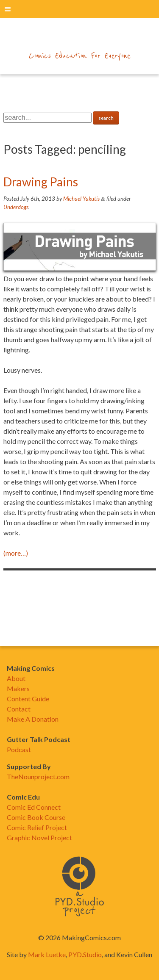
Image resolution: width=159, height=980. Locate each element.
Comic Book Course (36, 817)
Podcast (19, 749)
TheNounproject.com (38, 777)
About (16, 678)
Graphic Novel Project (39, 837)
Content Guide (28, 699)
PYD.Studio (85, 954)
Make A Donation (33, 719)
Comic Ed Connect (34, 807)
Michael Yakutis (81, 199)
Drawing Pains (41, 182)
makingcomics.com (79, 39)
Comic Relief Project (37, 827)
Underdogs (16, 207)
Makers (18, 688)
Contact (19, 709)
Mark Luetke (47, 954)
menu (8, 10)
